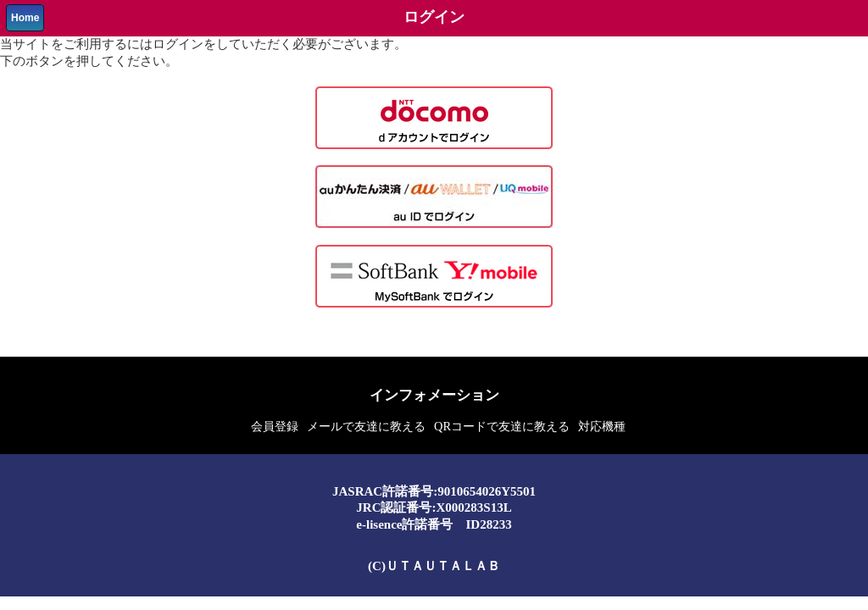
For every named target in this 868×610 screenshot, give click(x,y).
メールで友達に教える (366, 426)
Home (25, 18)
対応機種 (602, 426)
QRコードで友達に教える (502, 426)
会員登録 (275, 426)
